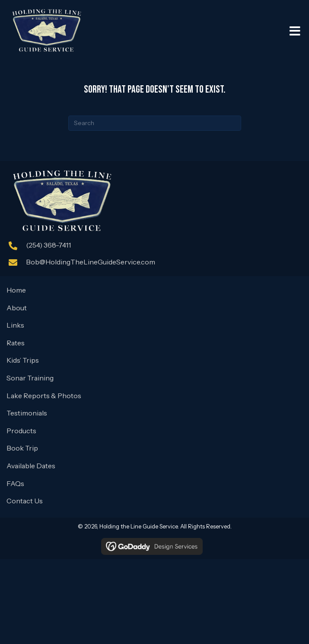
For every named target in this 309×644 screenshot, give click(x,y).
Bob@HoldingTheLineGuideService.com (91, 262)
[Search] (155, 123)
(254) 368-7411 (48, 245)
